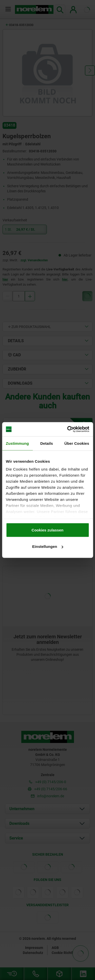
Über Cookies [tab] (77, 443)
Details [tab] (47, 443)
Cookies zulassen (48, 530)
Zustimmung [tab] (17, 443)
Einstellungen (48, 546)
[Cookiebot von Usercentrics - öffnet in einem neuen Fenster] (68, 429)
